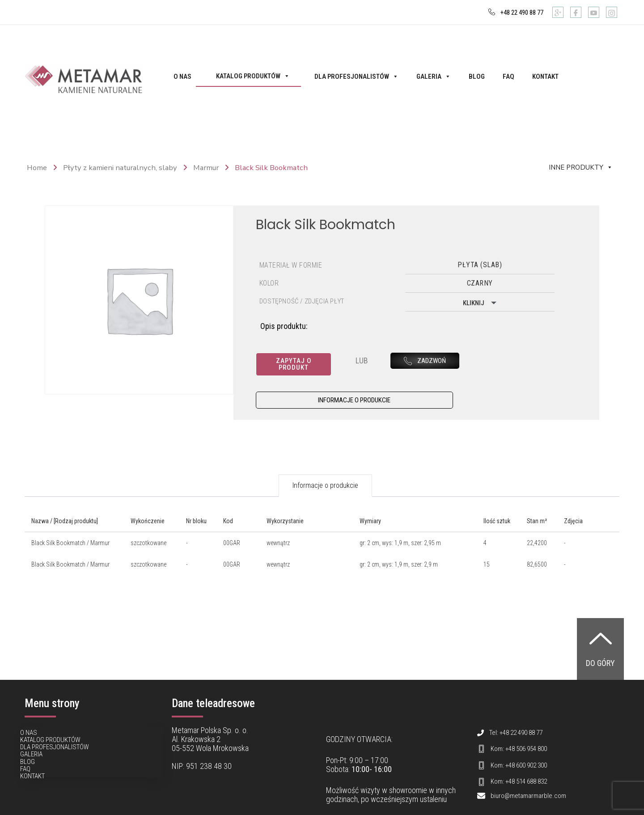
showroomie (408, 784)
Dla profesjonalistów (356, 77)
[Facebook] (576, 12)
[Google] (558, 12)
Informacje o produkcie (325, 479)
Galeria (434, 77)
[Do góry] (601, 632)
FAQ (508, 77)
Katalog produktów (253, 76)
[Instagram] (612, 12)
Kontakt (545, 77)
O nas (182, 77)
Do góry (600, 657)
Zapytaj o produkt (294, 361)
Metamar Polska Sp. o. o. (210, 724)
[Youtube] (594, 12)
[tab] (325, 479)
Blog (477, 77)
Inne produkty (581, 167)
